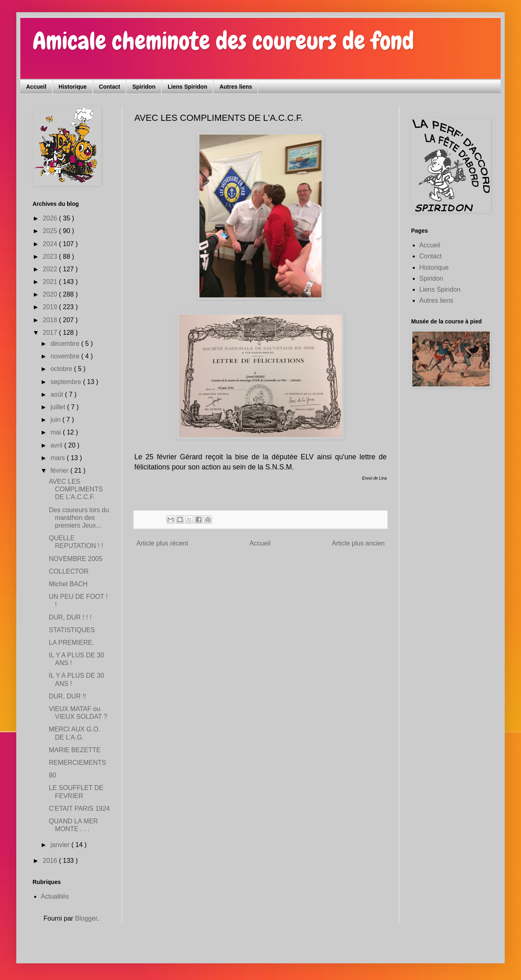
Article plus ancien (358, 543)
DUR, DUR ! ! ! (70, 617)
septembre (67, 382)
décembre (66, 344)
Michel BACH (68, 584)
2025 (51, 231)
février (60, 470)
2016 (51, 861)
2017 (51, 333)
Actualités (55, 896)
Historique (73, 87)
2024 (51, 244)
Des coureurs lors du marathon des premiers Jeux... (79, 518)
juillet (59, 407)
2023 (51, 256)
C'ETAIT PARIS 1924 (79, 809)
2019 (51, 307)
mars (59, 458)
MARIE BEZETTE (75, 750)
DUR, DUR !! (68, 696)
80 (53, 775)
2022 (51, 269)
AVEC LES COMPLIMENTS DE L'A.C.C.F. (76, 489)
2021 (51, 282)
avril (57, 445)
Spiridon (144, 87)
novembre (66, 356)
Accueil (36, 87)
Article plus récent (162, 543)
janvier (61, 845)
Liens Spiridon (187, 87)
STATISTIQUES (72, 630)
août (58, 394)
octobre (62, 369)
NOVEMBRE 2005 (76, 559)
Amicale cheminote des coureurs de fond (223, 41)
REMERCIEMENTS (77, 763)
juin (56, 420)
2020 (51, 294)
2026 (51, 218)
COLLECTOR (69, 571)
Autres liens (236, 87)
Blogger (86, 918)
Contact (109, 87)
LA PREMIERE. (71, 643)
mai (57, 432)
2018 (51, 320)
